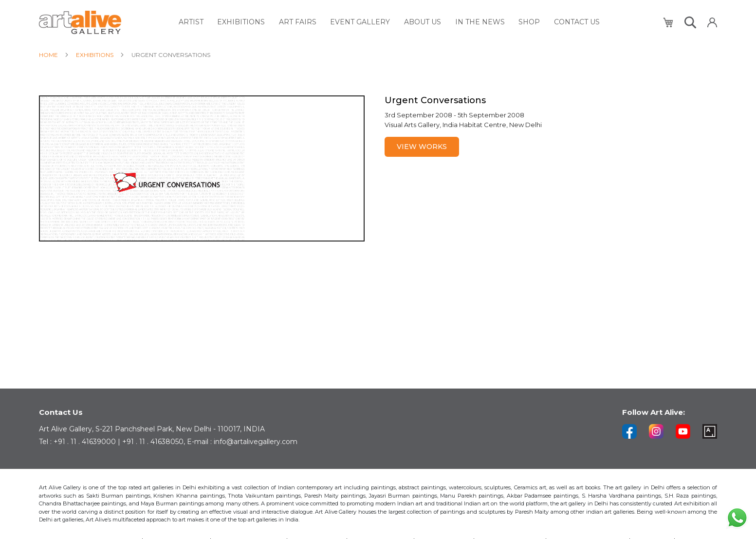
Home (49, 55)
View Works (422, 147)
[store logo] (80, 22)
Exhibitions (95, 55)
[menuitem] (209, 22)
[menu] (392, 22)
